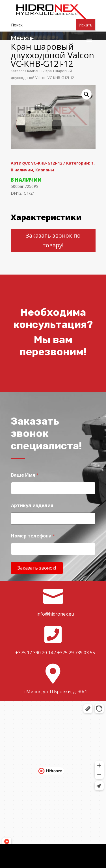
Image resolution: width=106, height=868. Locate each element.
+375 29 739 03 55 (76, 653)
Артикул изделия (32, 505)
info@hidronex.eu (55, 614)
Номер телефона (33, 536)
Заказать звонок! (37, 568)
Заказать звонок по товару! (53, 240)
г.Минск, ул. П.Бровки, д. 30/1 (55, 692)
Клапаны (35, 71)
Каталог (17, 71)
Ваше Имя (25, 475)
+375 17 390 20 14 (34, 653)
